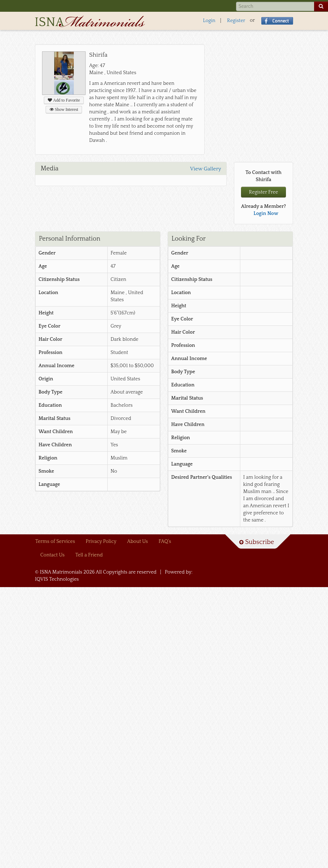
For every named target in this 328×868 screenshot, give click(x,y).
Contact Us (52, 555)
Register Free (263, 192)
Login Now (266, 214)
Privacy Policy (101, 541)
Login (209, 21)
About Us (138, 541)
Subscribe (257, 542)
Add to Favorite (66, 100)
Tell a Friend (89, 555)
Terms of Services (55, 541)
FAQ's (165, 541)
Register (236, 21)
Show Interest (66, 109)
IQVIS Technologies (57, 579)
